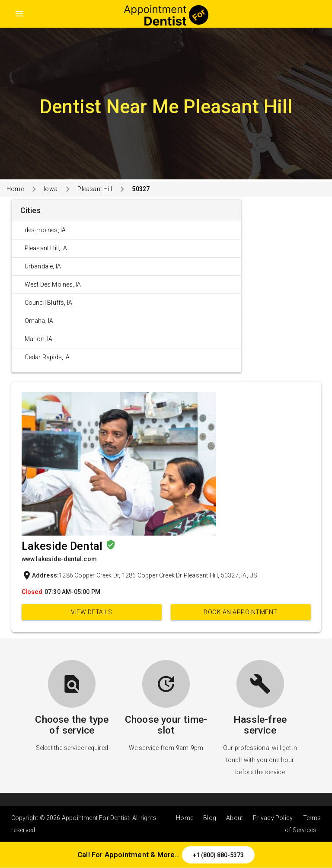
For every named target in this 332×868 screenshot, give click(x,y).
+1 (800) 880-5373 (218, 855)
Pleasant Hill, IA (46, 248)
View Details (91, 612)
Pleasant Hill (95, 189)
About (235, 818)
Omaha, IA (39, 321)
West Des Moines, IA (53, 284)
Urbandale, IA (43, 266)
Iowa (51, 189)
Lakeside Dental (64, 546)
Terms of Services (303, 824)
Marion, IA (39, 339)
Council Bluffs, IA (49, 303)
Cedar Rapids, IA (47, 357)
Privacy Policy (273, 818)
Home (15, 189)
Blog (210, 818)
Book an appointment (241, 612)
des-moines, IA (45, 230)
